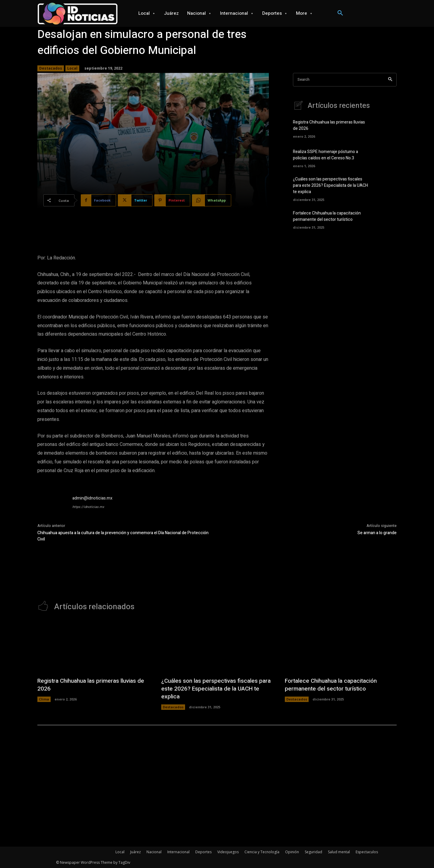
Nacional (154, 852)
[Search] (390, 80)
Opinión (292, 852)
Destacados (51, 68)
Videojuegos (228, 852)
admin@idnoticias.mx (92, 498)
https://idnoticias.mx (88, 507)
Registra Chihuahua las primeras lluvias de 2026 (90, 685)
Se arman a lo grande (377, 533)
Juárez (135, 852)
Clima (44, 699)
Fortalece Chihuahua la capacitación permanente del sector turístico (327, 216)
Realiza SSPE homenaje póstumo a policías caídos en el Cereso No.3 (325, 155)
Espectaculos (367, 852)
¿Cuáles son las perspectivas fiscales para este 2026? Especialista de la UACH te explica (330, 185)
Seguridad (313, 852)
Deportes (203, 852)
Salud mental (339, 852)
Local (72, 68)
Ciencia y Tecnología (262, 852)
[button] (340, 13)
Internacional (178, 852)
